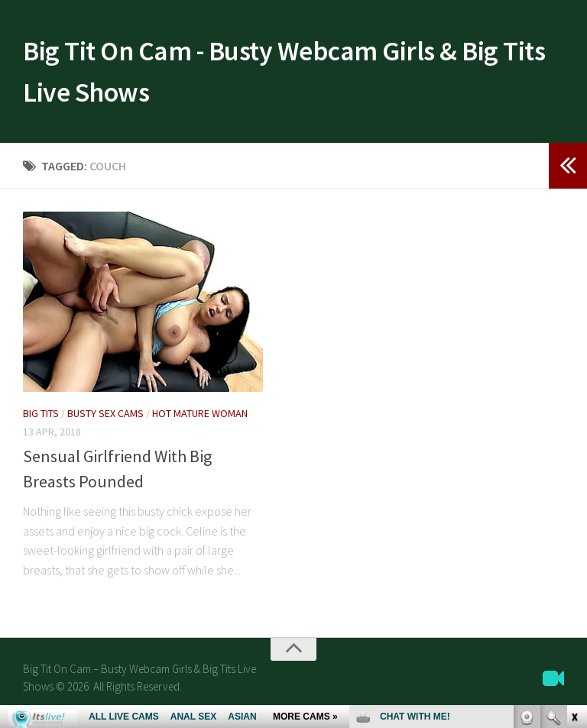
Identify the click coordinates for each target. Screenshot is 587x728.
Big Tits (41, 423)
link (574, 489)
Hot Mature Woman (200, 423)
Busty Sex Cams (105, 423)
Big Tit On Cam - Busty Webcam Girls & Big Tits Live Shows (280, 76)
